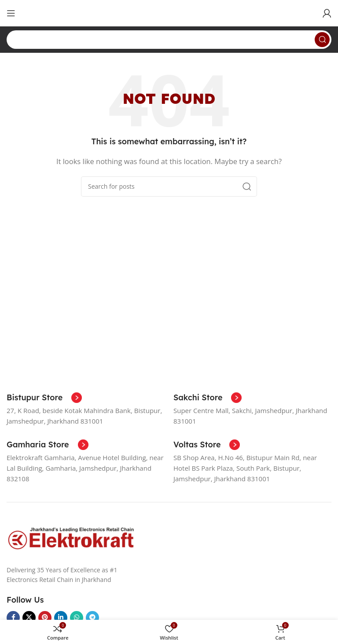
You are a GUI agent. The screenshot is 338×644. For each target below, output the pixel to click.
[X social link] (29, 618)
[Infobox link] (44, 398)
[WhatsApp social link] (77, 618)
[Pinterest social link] (45, 618)
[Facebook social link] (13, 618)
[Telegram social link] (92, 618)
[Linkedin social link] (61, 618)
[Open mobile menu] (11, 13)
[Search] (169, 40)
